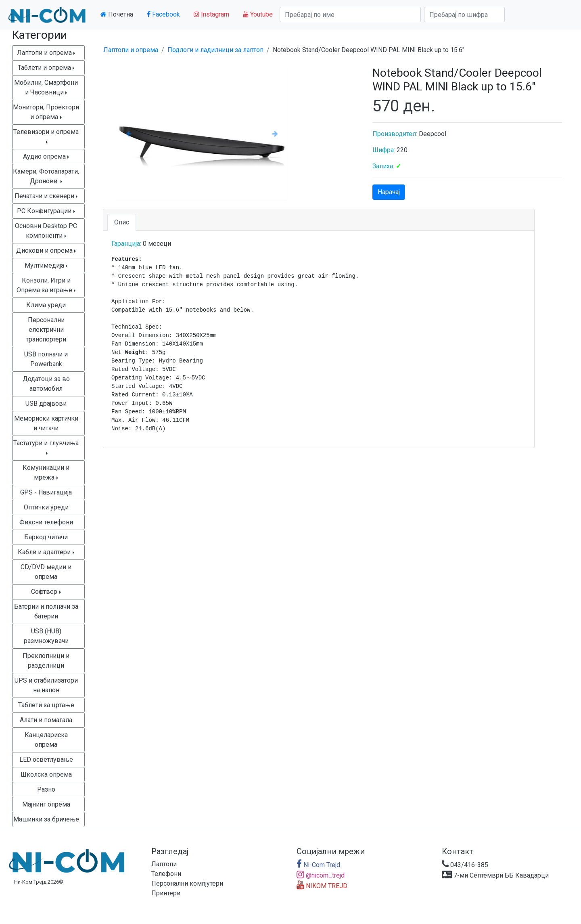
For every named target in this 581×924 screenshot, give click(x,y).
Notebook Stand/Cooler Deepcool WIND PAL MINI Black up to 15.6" (369, 50)
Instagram (211, 14)
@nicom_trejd (321, 875)
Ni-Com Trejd (318, 865)
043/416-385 (465, 865)
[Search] (350, 15)
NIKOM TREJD (322, 886)
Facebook (163, 14)
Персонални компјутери (187, 883)
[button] (129, 133)
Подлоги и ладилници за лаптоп (215, 50)
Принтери (166, 893)
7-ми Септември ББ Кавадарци (495, 875)
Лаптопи (164, 864)
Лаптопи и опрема (131, 50)
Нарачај (389, 192)
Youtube (258, 14)
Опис (122, 222)
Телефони (166, 874)
